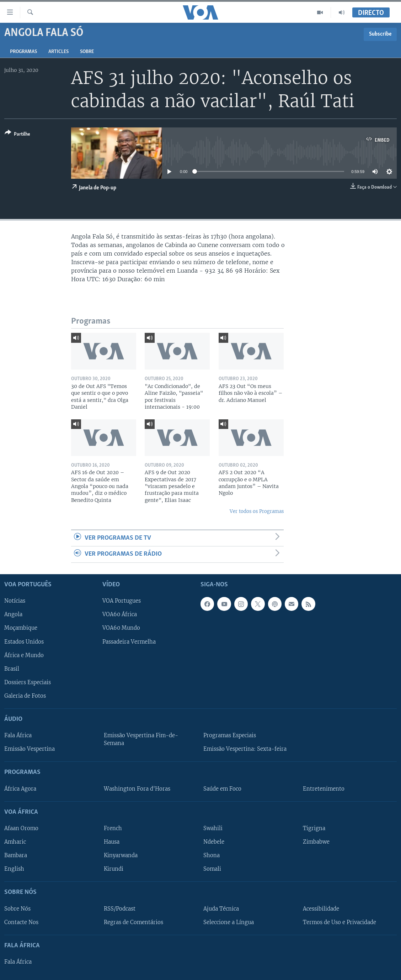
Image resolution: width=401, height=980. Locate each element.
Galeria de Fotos (25, 696)
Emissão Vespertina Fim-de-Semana (141, 739)
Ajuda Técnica (221, 908)
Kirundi (114, 869)
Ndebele (214, 842)
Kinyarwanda (121, 855)
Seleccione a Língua (229, 922)
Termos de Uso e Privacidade (339, 922)
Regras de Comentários (133, 922)
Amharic (15, 842)
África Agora (20, 788)
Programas (23, 52)
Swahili (213, 828)
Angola (13, 614)
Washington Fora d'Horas (137, 788)
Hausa (112, 842)
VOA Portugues (122, 601)
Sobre (87, 52)
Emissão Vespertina (30, 749)
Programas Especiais (230, 735)
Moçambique (21, 628)
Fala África (18, 735)
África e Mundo (24, 655)
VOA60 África (120, 614)
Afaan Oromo (21, 828)
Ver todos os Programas (257, 511)
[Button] (17, 135)
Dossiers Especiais (28, 682)
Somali (212, 869)
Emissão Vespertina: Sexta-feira (245, 749)
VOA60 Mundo (121, 628)
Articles (58, 52)
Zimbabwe (316, 842)
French (113, 828)
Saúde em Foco (222, 788)
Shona (212, 855)
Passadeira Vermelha (129, 641)
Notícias (15, 601)
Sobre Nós (17, 908)
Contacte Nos (21, 922)
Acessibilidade (321, 908)
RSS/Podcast (120, 908)
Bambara (16, 855)
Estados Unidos (24, 641)
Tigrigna (314, 828)
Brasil (12, 669)
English (14, 869)
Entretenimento (324, 788)
